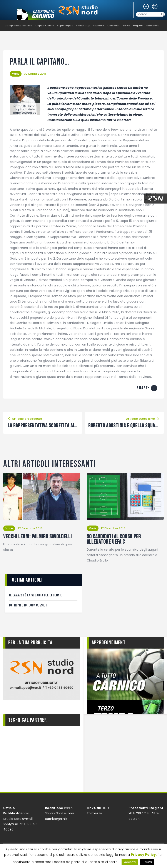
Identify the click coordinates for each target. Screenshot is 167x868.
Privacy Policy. (144, 855)
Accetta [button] (130, 862)
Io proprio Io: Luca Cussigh (28, 605)
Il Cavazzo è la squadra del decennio (36, 595)
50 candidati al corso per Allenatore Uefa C (114, 540)
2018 (132, 813)
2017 (139, 813)
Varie (16, 74)
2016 (147, 813)
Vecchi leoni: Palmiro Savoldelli (38, 537)
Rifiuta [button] (147, 862)
